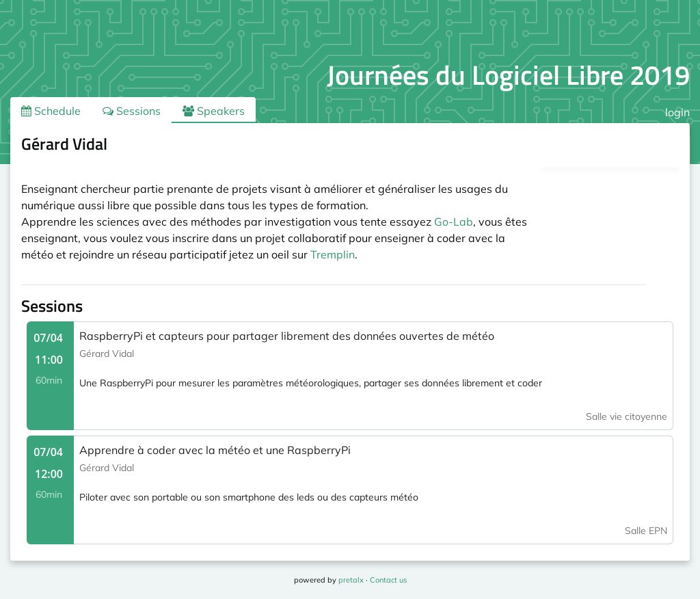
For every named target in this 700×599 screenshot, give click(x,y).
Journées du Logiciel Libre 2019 (508, 75)
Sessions (132, 111)
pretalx (351, 580)
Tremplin (333, 254)
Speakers (214, 111)
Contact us (388, 580)
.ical (655, 146)
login (677, 112)
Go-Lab (454, 222)
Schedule (51, 111)
